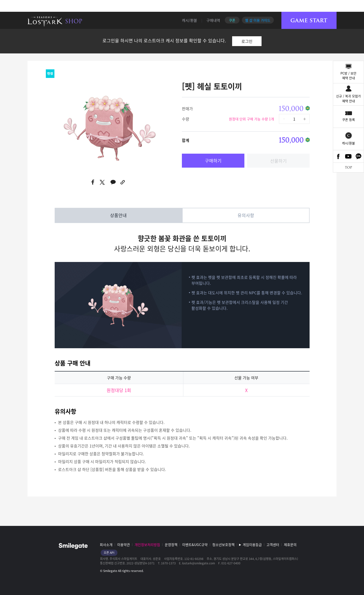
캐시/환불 (189, 20)
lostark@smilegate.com (199, 563)
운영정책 (171, 545)
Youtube (349, 156)
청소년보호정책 (223, 545)
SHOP (74, 21)
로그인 (247, 41)
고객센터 (273, 545)
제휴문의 (290, 545)
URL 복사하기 (123, 182)
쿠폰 (232, 20)
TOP (348, 167)
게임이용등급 (252, 545)
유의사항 (246, 215)
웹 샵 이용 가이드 (258, 20)
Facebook (338, 156)
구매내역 (213, 20)
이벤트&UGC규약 (195, 545)
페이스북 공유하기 (93, 182)
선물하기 (278, 161)
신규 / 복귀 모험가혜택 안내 (348, 98)
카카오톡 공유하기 (113, 182)
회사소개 (106, 545)
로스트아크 (45, 21)
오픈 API (109, 553)
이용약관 (124, 545)
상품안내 (118, 215)
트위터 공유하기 (102, 182)
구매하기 (213, 161)
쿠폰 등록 (349, 119)
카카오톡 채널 (359, 156)
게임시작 (309, 20)
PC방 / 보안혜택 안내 (348, 76)
